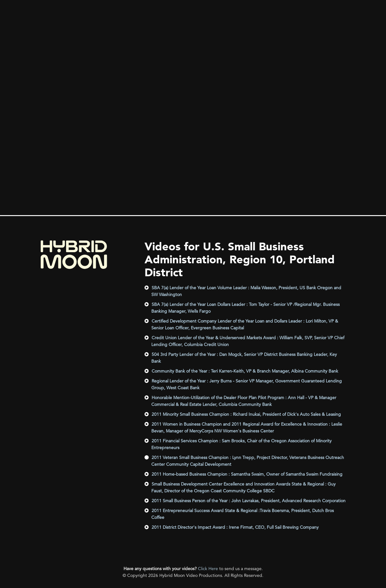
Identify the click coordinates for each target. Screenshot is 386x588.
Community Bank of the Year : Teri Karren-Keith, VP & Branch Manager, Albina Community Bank (245, 371)
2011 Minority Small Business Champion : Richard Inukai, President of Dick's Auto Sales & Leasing (246, 414)
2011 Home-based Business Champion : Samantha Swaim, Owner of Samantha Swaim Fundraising (247, 474)
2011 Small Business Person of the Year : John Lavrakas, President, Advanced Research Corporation (249, 501)
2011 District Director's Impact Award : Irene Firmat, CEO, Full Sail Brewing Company (235, 527)
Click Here (208, 569)
